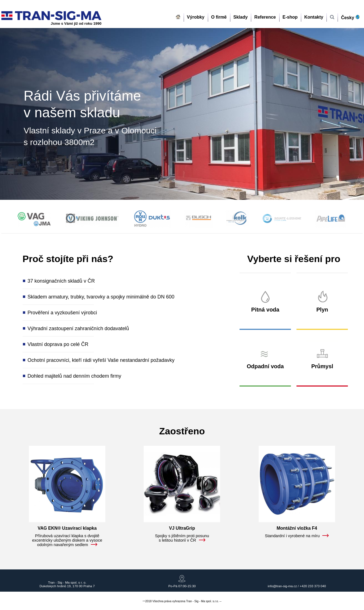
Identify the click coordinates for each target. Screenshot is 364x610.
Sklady (241, 17)
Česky (351, 17)
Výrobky (196, 17)
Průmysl (322, 366)
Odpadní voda (265, 366)
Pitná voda (265, 310)
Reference (265, 17)
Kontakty (314, 17)
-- (144, 601)
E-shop (290, 17)
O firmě (219, 17)
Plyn (322, 310)
